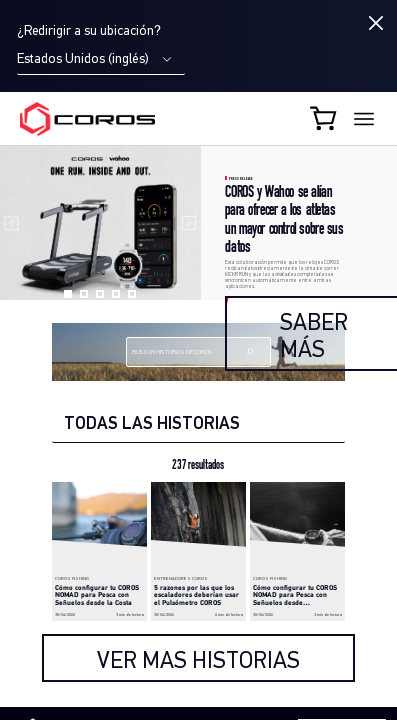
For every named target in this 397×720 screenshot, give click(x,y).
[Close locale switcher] (375, 23)
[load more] (198, 658)
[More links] (364, 119)
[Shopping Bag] (325, 118)
